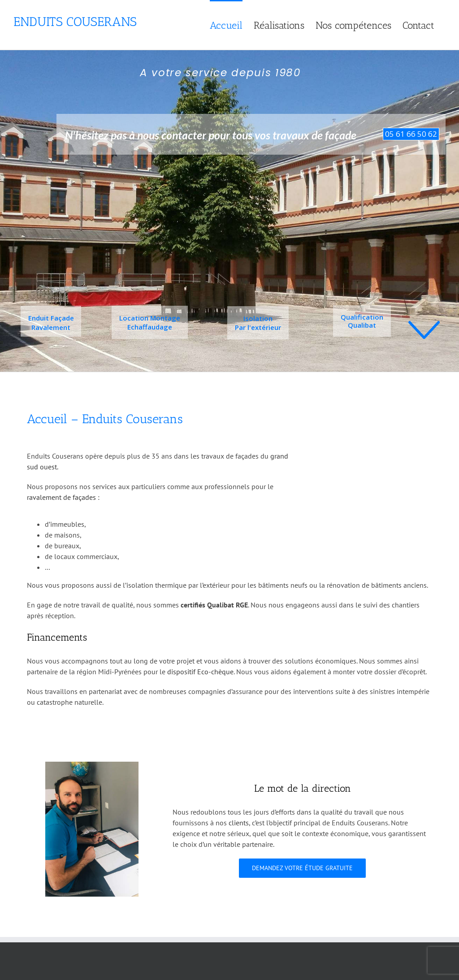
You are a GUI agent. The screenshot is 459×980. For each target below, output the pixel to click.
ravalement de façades (61, 497)
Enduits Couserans (75, 22)
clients (239, 823)
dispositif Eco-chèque (200, 672)
